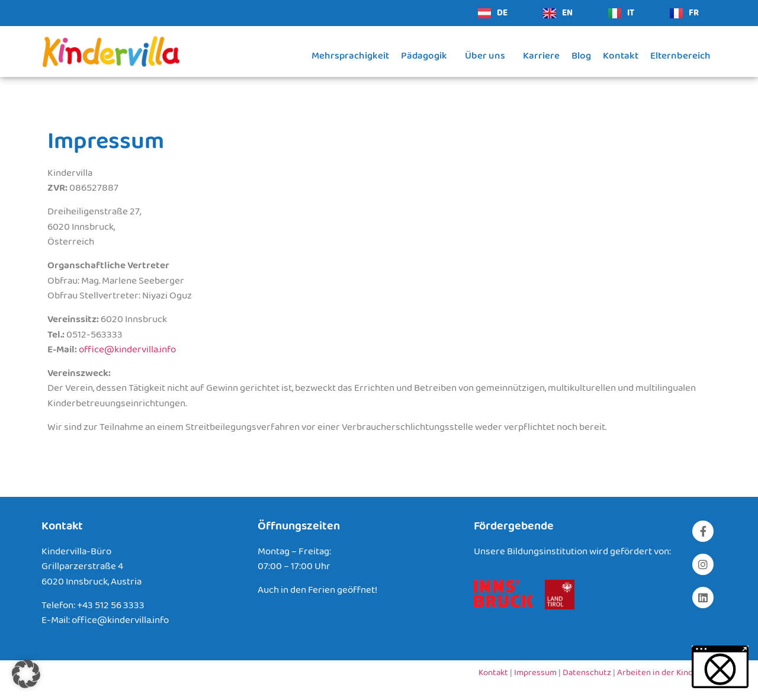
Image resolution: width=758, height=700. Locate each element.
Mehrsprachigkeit (350, 56)
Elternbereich (680, 56)
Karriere (541, 56)
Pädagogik (427, 56)
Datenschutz (587, 673)
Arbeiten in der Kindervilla (667, 673)
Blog (581, 56)
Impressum (535, 673)
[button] (26, 674)
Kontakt (621, 56)
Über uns (488, 56)
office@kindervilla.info (127, 350)
